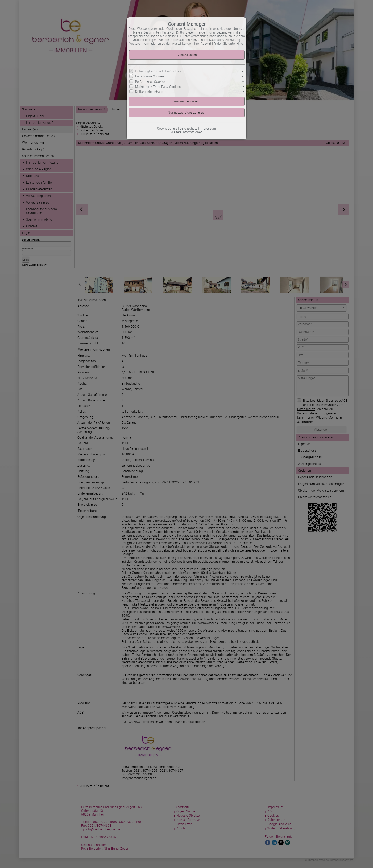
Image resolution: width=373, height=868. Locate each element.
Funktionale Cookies (150, 76)
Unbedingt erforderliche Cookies (158, 71)
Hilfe (240, 44)
